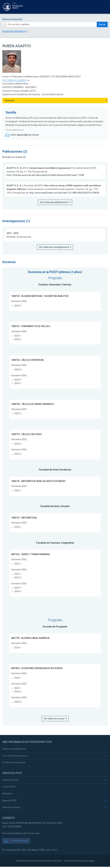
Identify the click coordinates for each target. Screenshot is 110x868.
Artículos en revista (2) (14, 157)
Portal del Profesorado (14, 762)
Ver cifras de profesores (15, 756)
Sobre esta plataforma (14, 749)
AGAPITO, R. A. (14, 168)
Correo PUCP (9, 787)
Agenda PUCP (10, 800)
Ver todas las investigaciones (54, 247)
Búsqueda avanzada (14, 31)
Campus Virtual (10, 780)
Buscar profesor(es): (12, 19)
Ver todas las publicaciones (54, 202)
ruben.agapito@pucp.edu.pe (25, 135)
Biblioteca (7, 794)
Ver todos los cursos (54, 719)
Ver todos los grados (14, 80)
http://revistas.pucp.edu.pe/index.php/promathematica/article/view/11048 (45, 175)
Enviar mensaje (20, 841)
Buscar (102, 24)
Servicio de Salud (11, 807)
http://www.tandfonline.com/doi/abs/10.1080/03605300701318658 (64, 193)
